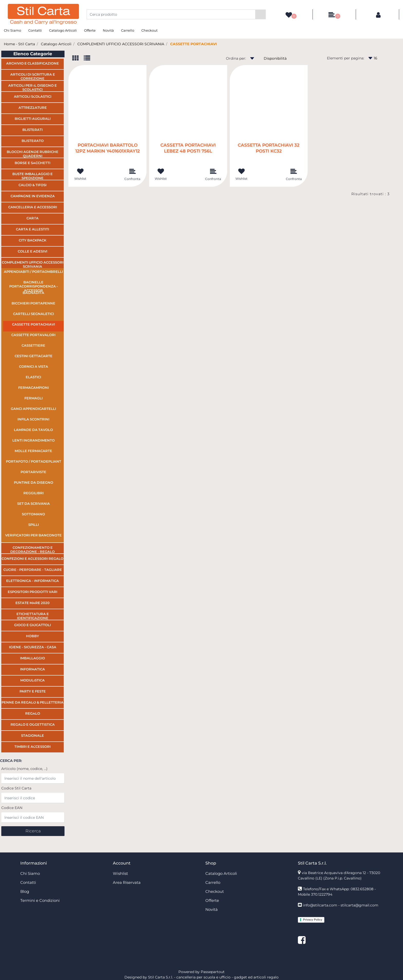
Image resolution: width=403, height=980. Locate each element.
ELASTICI (33, 377)
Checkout (149, 30)
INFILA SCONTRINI (33, 419)
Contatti (35, 30)
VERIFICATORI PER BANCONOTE (33, 535)
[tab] (78, 59)
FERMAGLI (34, 398)
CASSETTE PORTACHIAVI (194, 44)
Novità (108, 30)
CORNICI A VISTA (34, 366)
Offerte (90, 30)
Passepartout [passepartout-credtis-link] (213, 972)
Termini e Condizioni (40, 900)
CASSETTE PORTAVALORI (33, 335)
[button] (260, 14)
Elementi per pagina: (346, 58)
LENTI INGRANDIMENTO (34, 440)
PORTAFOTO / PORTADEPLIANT (34, 461)
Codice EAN (12, 808)
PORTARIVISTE (33, 472)
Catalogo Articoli (63, 30)
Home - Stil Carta (19, 44)
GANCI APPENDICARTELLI (33, 409)
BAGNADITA (33, 293)
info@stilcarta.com (320, 905)
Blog (25, 891)
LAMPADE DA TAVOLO (33, 430)
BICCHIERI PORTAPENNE (33, 303)
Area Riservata (127, 882)
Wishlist (120, 873)
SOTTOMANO (33, 514)
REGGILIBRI (34, 493)
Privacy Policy (313, 920)
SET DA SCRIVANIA (34, 504)
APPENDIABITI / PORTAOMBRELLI (33, 272)
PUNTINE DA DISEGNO (34, 482)
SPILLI (34, 525)
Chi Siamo (12, 30)
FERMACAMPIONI (34, 388)
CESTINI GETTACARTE (34, 356)
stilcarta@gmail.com (359, 905)
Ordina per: (236, 58)
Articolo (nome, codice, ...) (24, 769)
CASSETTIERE (33, 345)
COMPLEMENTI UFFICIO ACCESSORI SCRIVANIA (121, 44)
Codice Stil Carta (16, 788)
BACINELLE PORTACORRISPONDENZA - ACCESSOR (34, 285)
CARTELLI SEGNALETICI (34, 314)
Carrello (128, 30)
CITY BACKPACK (33, 240)
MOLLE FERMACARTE (33, 451)
